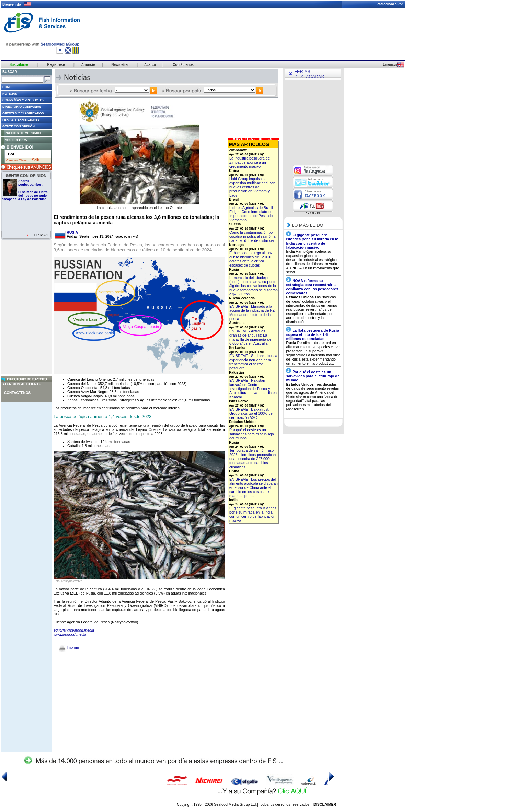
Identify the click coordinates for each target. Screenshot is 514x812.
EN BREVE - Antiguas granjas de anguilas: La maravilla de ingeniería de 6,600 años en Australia (250, 337)
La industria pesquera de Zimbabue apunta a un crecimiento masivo (249, 162)
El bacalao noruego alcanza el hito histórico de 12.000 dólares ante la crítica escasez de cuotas (252, 259)
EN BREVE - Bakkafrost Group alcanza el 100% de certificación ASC (251, 413)
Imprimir (70, 647)
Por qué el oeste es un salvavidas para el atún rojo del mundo (252, 434)
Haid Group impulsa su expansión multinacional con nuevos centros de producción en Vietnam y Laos (252, 187)
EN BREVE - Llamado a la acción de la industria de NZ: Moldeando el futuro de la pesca (253, 313)
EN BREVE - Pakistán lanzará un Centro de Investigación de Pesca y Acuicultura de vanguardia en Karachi (253, 389)
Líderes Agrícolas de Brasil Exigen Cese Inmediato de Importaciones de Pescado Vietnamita (251, 214)
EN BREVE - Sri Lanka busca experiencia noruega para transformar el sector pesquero (253, 362)
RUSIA (72, 232)
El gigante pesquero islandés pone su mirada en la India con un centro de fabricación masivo (253, 514)
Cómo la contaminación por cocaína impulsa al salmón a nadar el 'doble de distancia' (252, 236)
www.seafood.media (70, 634)
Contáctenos (17, 393)
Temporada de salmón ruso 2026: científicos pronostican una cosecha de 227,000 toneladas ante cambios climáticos (253, 459)
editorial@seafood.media (74, 630)
